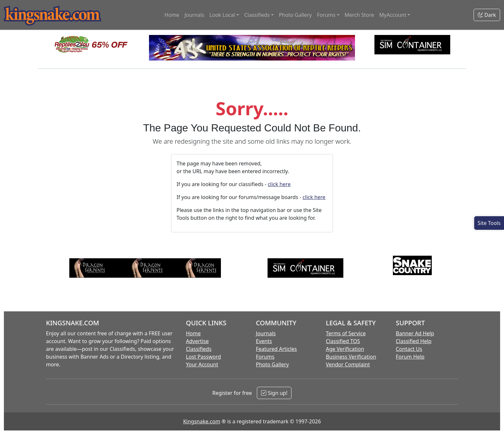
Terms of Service (346, 333)
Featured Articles (276, 349)
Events (264, 341)
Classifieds (199, 349)
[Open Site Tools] (489, 223)
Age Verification (345, 349)
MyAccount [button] (393, 15)
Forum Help (410, 357)
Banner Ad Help (415, 333)
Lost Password (203, 357)
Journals (194, 15)
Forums (265, 357)
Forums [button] (326, 15)
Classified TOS (343, 341)
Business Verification (351, 357)
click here (279, 184)
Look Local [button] (222, 15)
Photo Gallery (295, 15)
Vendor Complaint (348, 364)
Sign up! (274, 393)
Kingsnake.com (201, 421)
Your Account (202, 364)
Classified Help (414, 341)
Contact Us (409, 349)
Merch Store (359, 15)
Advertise (197, 341)
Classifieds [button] (257, 15)
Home (172, 15)
